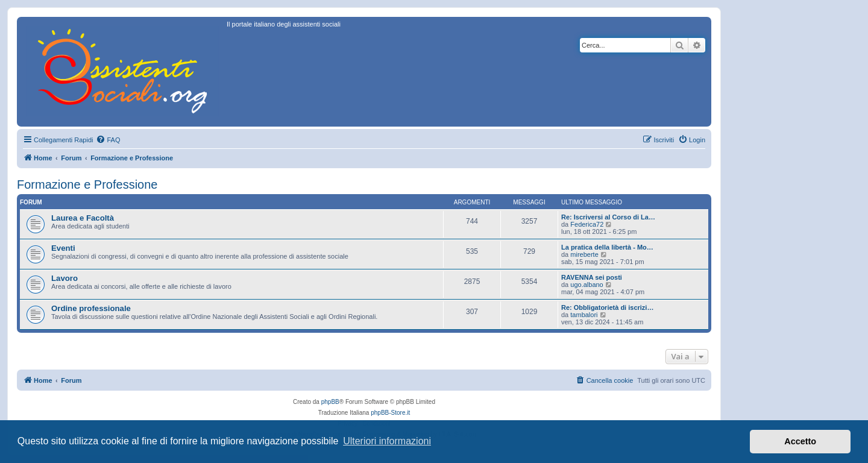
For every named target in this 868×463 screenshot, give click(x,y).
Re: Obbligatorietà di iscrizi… (607, 307)
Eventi (63, 248)
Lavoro (64, 278)
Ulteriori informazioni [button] (387, 441)
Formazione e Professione (87, 184)
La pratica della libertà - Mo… (607, 247)
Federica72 (587, 224)
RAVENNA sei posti (592, 277)
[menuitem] (108, 140)
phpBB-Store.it (390, 413)
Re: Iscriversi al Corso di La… (608, 217)
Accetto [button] (800, 441)
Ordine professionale (91, 308)
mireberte (584, 254)
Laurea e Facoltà (83, 218)
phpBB (330, 402)
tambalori (584, 315)
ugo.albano (587, 285)
